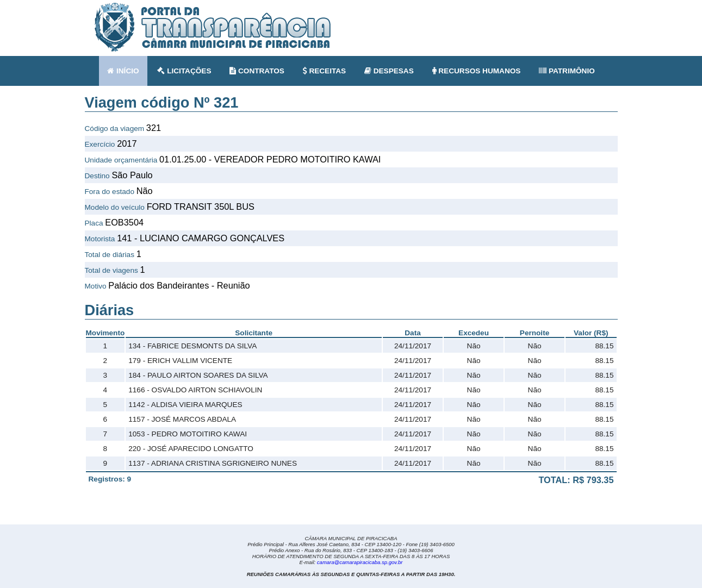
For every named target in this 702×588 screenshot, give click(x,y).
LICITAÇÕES (184, 71)
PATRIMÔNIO (567, 71)
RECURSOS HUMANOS (477, 71)
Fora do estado (110, 192)
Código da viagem (115, 129)
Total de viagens (111, 270)
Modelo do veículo (115, 207)
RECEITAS (325, 71)
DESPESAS (389, 71)
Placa (94, 223)
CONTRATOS (257, 71)
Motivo (96, 286)
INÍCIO (123, 71)
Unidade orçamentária (121, 160)
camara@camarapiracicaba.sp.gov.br (360, 562)
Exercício (100, 144)
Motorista (100, 239)
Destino (97, 176)
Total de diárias (110, 255)
